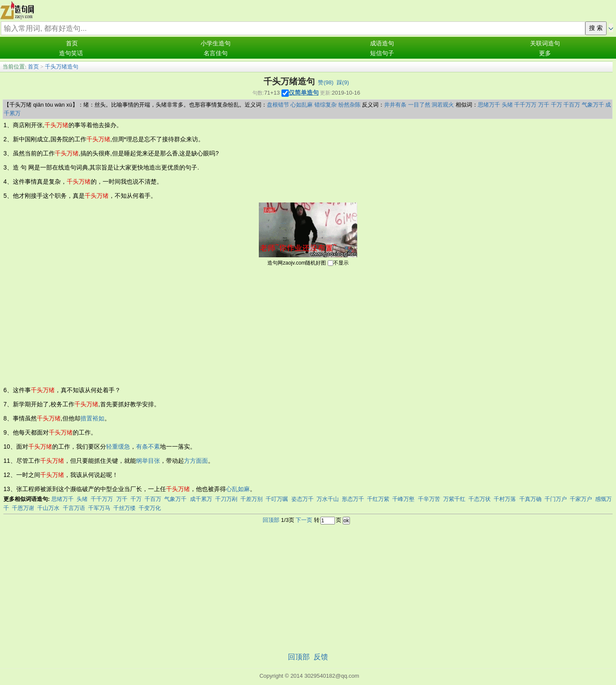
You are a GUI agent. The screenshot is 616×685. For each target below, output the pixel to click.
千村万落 (505, 499)
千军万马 (99, 508)
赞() (326, 82)
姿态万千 (302, 499)
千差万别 (252, 499)
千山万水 (48, 508)
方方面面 (196, 461)
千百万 (572, 105)
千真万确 (530, 499)
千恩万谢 (23, 508)
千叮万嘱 (277, 499)
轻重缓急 (118, 447)
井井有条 (395, 105)
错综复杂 (326, 105)
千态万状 (480, 499)
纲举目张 (148, 461)
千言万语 (74, 508)
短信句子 (382, 53)
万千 (544, 105)
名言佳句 (216, 53)
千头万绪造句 (62, 67)
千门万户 (556, 499)
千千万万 (525, 105)
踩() (343, 82)
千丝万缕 (124, 508)
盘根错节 (278, 105)
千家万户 (581, 499)
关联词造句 (545, 43)
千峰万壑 (403, 499)
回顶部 (271, 520)
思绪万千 (489, 105)
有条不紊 (148, 447)
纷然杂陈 (349, 105)
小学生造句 (216, 43)
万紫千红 (454, 499)
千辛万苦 (429, 499)
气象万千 (593, 105)
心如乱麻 (302, 105)
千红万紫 (378, 499)
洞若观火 (443, 105)
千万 (557, 105)
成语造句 (382, 43)
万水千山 (328, 499)
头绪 (507, 105)
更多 (545, 53)
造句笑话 (71, 53)
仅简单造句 (304, 92)
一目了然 (419, 105)
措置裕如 (92, 418)
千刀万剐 (226, 499)
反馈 (321, 657)
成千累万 (201, 499)
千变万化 (150, 508)
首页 (72, 43)
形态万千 (353, 499)
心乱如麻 (238, 489)
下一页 (304, 520)
